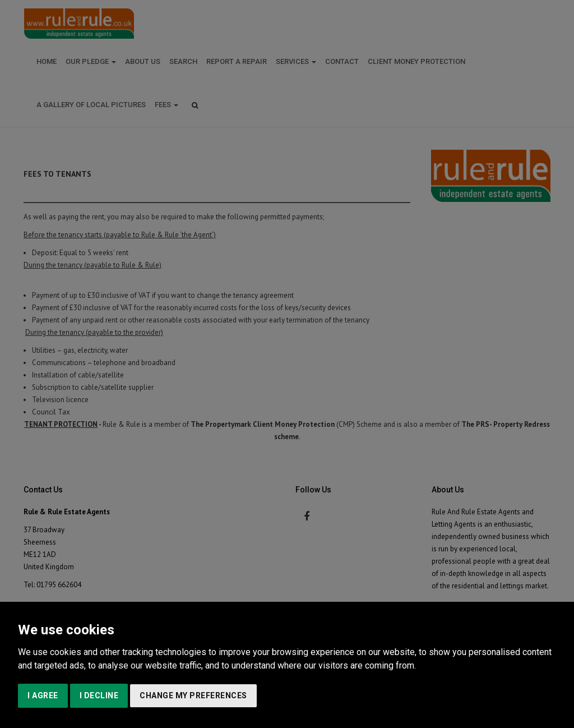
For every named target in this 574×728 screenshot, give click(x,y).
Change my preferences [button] (193, 695)
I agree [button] (43, 695)
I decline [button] (99, 695)
